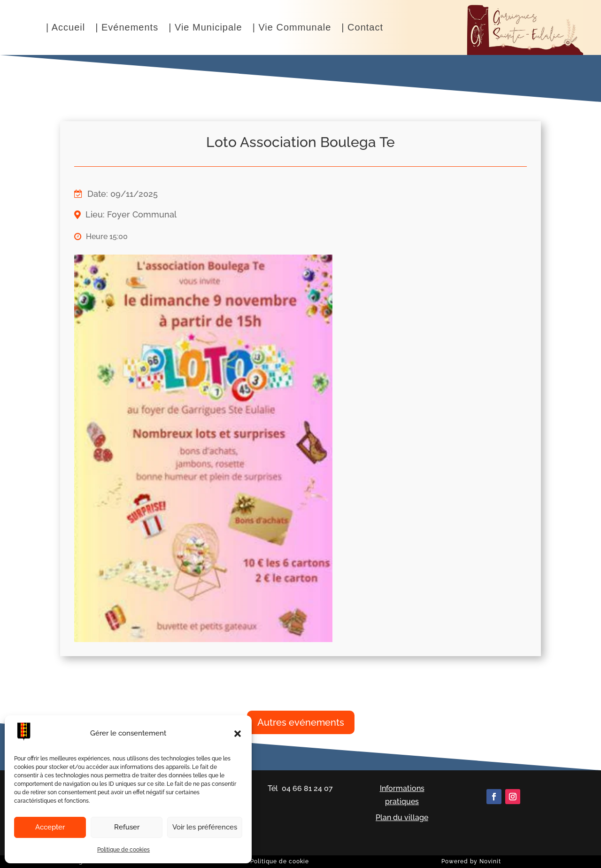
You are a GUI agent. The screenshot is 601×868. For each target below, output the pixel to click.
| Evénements (127, 28)
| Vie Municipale (205, 28)
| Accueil (65, 28)
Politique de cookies (123, 850)
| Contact (362, 28)
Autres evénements (301, 722)
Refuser (127, 827)
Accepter (50, 827)
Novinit (490, 861)
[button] (238, 734)
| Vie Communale (292, 28)
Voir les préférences (205, 827)
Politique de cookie (280, 861)
